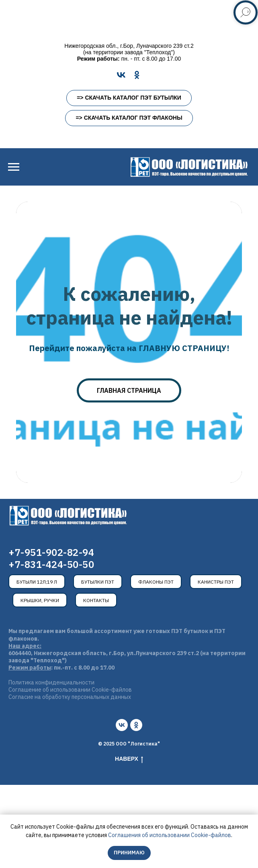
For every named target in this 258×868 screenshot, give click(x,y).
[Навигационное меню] (14, 167)
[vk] (122, 725)
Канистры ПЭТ (216, 582)
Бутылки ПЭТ (98, 582)
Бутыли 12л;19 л (37, 582)
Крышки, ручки (40, 600)
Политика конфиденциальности (51, 682)
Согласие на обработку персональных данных (70, 697)
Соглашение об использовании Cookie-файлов (70, 690)
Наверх (129, 759)
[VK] (121, 75)
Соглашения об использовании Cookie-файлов (170, 835)
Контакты (96, 600)
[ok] (136, 725)
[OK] (137, 75)
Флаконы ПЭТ (156, 582)
